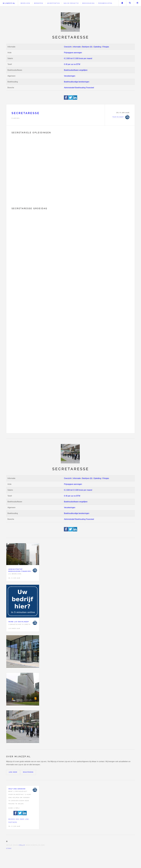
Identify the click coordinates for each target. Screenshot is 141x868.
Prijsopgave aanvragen (73, 53)
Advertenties (54, 3)
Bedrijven (25, 3)
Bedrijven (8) (87, 47)
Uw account (122, 3)
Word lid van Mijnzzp (19, 622)
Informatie (77, 47)
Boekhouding (89, 3)
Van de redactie (71, 3)
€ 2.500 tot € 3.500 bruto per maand (78, 58)
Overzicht (68, 47)
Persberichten (105, 3)
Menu (137, 3)
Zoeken (130, 3)
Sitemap (9, 848)
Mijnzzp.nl (9, 3)
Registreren (28, 772)
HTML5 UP (22, 845)
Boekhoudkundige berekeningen (77, 82)
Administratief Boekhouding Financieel (79, 88)
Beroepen (39, 3)
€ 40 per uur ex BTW (72, 64)
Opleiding (97, 47)
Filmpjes (106, 47)
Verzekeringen (70, 76)
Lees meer (13, 772)
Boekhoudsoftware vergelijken (76, 70)
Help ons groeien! (17, 789)
